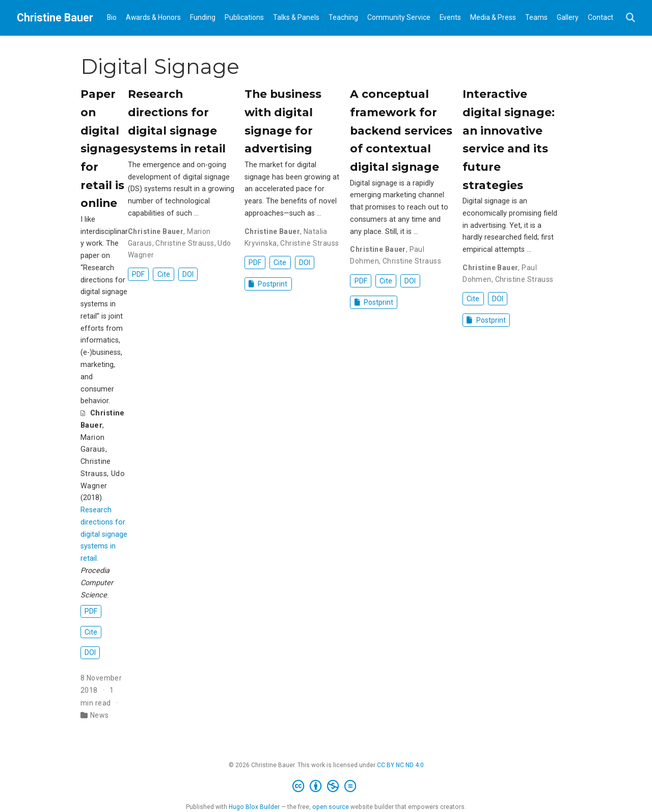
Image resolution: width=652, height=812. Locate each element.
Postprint (268, 284)
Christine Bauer (55, 18)
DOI (90, 652)
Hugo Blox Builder (254, 807)
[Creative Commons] (326, 787)
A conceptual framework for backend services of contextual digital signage (401, 130)
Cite (91, 632)
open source (331, 807)
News (100, 715)
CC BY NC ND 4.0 (400, 765)
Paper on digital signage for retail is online (104, 148)
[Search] (631, 18)
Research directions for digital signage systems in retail (104, 534)
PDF (91, 611)
